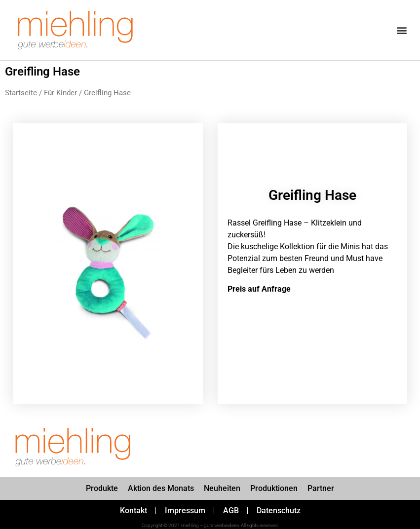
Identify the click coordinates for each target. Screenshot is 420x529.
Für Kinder (60, 93)
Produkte (102, 488)
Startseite (21, 93)
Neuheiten (222, 488)
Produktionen (274, 488)
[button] (402, 30)
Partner (321, 488)
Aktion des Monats (161, 488)
